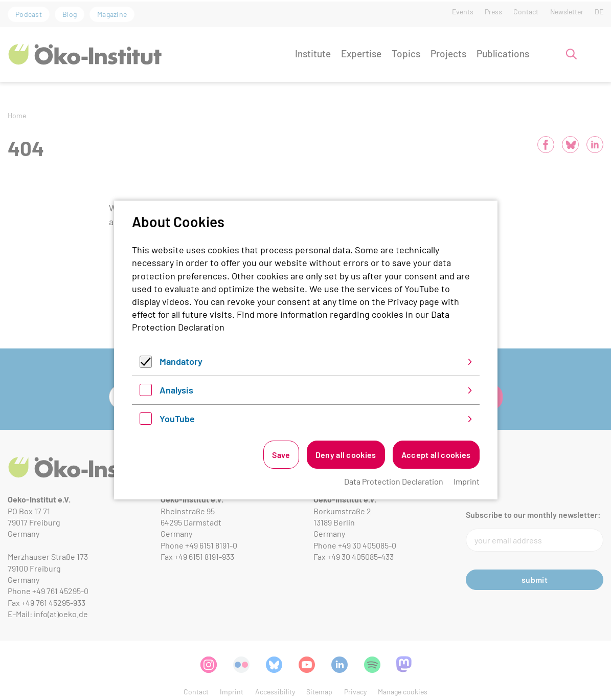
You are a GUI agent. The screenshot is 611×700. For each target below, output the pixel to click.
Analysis (176, 390)
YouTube (177, 419)
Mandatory (181, 361)
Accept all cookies (436, 455)
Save (281, 455)
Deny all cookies (346, 455)
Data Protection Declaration (394, 481)
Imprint (467, 481)
